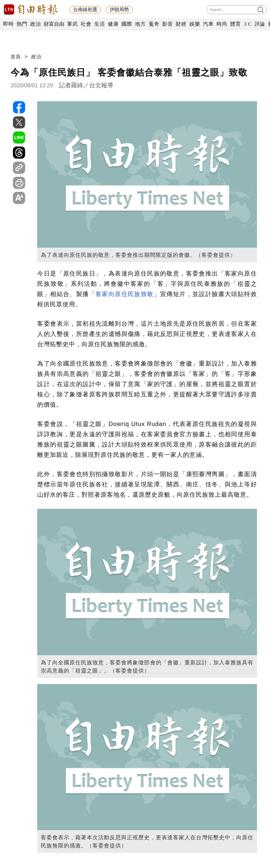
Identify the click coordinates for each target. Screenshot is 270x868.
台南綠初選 (85, 10)
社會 (86, 24)
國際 (127, 24)
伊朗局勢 (119, 10)
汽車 (208, 24)
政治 (35, 24)
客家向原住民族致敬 (125, 294)
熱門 (22, 24)
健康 (113, 24)
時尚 (222, 24)
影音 (167, 24)
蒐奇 (154, 24)
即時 (8, 24)
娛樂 (195, 24)
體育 (235, 24)
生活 (100, 24)
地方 (140, 24)
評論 (260, 24)
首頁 (16, 57)
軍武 (72, 24)
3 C (248, 24)
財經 (181, 24)
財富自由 (54, 24)
